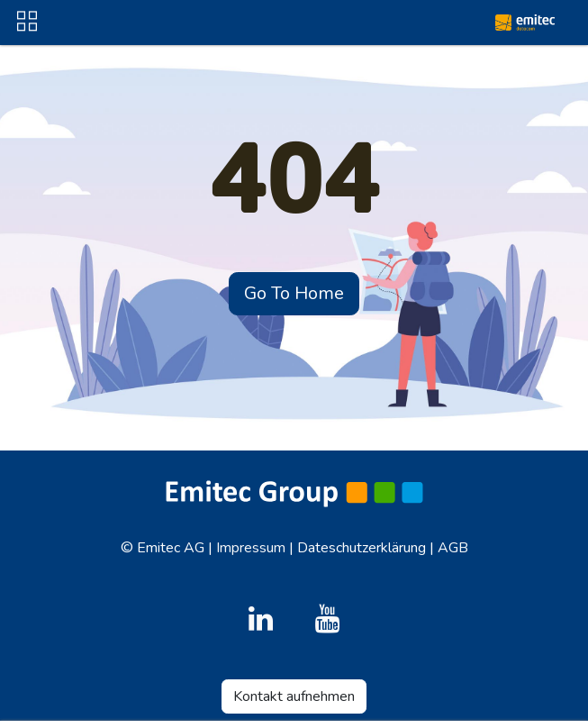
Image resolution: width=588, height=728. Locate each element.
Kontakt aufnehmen (294, 696)
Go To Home (294, 293)
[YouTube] (328, 619)
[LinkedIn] (260, 619)
